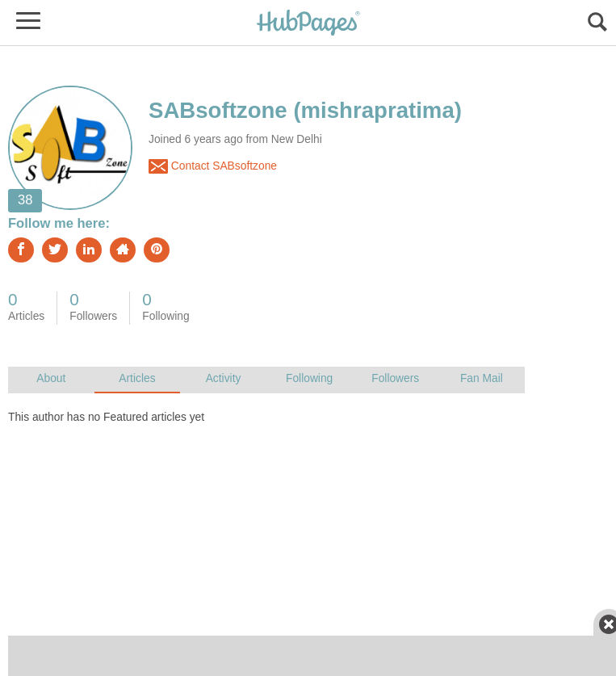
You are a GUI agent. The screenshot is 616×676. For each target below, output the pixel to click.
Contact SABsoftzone (213, 166)
